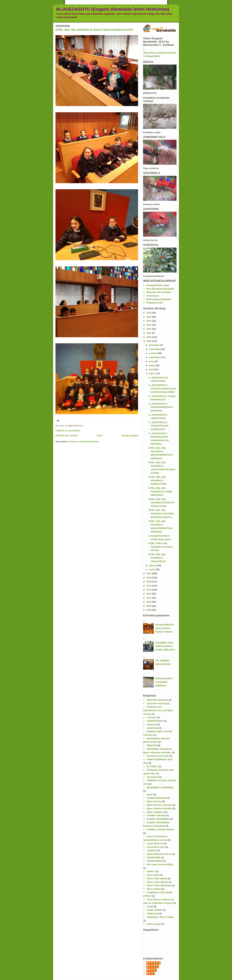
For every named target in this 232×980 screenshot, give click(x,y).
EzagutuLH (155, 963)
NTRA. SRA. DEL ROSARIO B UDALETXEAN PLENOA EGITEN (94, 30)
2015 (149, 582)
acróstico (152, 717)
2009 (149, 606)
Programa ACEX (155, 303)
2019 (149, 337)
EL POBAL (152, 766)
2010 (149, 602)
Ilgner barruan (154, 801)
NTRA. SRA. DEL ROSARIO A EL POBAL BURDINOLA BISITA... (162, 514)
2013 (149, 590)
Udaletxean (153, 914)
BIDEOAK (152, 745)
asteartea (152, 724)
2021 (149, 329)
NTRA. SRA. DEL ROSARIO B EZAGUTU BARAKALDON (161, 503)
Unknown (154, 966)
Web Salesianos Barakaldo (160, 289)
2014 (149, 586)
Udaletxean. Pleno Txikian (160, 917)
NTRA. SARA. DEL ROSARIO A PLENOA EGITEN (161, 547)
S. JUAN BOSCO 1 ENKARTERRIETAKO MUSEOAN (161, 407)
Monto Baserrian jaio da (159, 854)
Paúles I (151, 871)
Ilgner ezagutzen (155, 812)
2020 (149, 333)
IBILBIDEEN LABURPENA (160, 788)
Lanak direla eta (155, 844)
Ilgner (150, 794)
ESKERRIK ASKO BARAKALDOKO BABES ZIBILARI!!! (165, 646)
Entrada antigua (130, 435)
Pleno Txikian (154, 889)
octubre (153, 353)
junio (152, 361)
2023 (149, 321)
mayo (152, 365)
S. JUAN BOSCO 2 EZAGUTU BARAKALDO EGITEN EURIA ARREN (162, 389)
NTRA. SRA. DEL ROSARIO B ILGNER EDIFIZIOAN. (160, 492)
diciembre (155, 345)
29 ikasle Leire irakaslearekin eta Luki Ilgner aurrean (158, 710)
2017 (149, 573)
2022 (149, 325)
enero (152, 569)
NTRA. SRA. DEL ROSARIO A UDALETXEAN (157, 558)
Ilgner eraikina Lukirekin (159, 808)
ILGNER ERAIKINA (157, 798)
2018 (149, 341)
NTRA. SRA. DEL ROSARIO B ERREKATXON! (158, 480)
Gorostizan (152, 777)
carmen (153, 970)
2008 (149, 610)
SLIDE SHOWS (154, 910)
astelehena (152, 728)
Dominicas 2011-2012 (158, 756)
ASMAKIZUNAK (155, 721)
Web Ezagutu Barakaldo (159, 299)
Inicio (100, 435)
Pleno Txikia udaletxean (159, 885)
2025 (149, 313)
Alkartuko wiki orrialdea (159, 292)
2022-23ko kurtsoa (156, 703)
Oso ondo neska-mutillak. (160, 864)
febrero (153, 565)
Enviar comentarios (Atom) (85, 442)
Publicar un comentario (68, 431)
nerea (152, 973)
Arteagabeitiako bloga (158, 285)
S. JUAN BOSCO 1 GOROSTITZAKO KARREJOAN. (158, 426)
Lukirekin (152, 850)
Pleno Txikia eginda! (157, 882)
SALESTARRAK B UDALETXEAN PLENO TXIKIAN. (165, 628)
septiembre (155, 357)
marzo (153, 373)
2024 (149, 317)
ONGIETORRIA (154, 861)
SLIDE (150, 907)
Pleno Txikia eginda (157, 879)
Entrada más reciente (67, 435)
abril (152, 369)
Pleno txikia (153, 875)
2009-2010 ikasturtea (158, 700)
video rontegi (154, 924)
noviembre (155, 349)
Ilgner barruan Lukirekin (159, 805)
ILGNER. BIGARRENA (158, 819)
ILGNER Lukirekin (156, 815)
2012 (149, 594)
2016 (149, 578)
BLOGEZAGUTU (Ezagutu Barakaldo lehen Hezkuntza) (113, 9)
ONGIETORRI (154, 858)
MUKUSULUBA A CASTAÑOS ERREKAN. (164, 682)
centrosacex (153, 296)
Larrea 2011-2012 (156, 847)
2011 (149, 598)
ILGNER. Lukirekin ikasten (160, 829)
